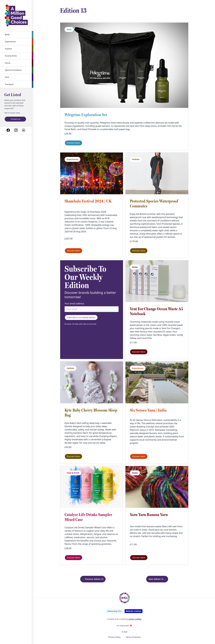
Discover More (73, 143)
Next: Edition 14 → (157, 579)
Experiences (10, 42)
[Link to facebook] (8, 130)
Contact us (15, 119)
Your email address (74, 304)
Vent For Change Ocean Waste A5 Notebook (157, 311)
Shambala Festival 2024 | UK (88, 201)
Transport (9, 84)
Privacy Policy (114, 637)
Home (8, 63)
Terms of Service (133, 637)
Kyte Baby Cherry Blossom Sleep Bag (91, 413)
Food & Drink (11, 56)
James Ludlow (135, 619)
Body (7, 34)
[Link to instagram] (16, 130)
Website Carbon (134, 611)
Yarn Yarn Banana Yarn (149, 515)
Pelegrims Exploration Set (86, 115)
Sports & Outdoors (13, 70)
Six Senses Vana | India (148, 410)
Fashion (8, 49)
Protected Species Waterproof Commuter (154, 204)
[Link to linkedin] (24, 130)
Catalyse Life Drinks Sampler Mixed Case (88, 517)
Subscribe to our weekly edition (81, 317)
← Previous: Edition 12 (93, 579)
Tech (7, 77)
